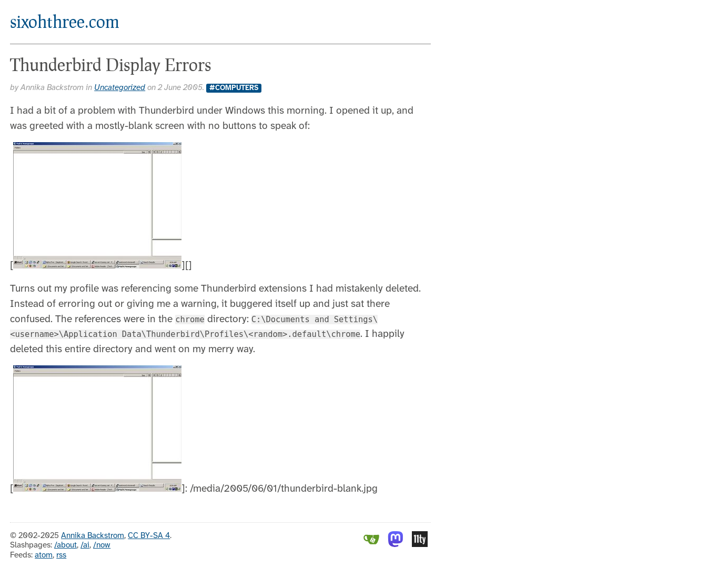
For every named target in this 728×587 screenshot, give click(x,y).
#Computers (234, 88)
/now (102, 545)
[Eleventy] (420, 545)
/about (65, 545)
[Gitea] (371, 545)
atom (44, 555)
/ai (85, 545)
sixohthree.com (65, 21)
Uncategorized (120, 88)
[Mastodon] (396, 545)
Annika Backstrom (93, 536)
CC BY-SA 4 (149, 536)
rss (61, 555)
